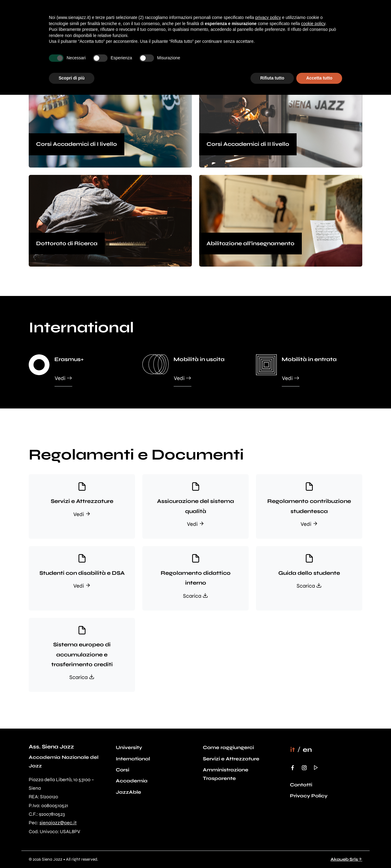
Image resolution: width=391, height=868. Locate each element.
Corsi (122, 770)
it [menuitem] (293, 749)
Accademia (132, 781)
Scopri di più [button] (72, 78)
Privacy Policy (309, 796)
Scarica (195, 596)
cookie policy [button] (313, 24)
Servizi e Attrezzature (231, 759)
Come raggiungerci (228, 747)
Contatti (301, 785)
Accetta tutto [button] (319, 78)
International (133, 759)
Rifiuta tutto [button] (272, 78)
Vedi (63, 378)
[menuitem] (293, 750)
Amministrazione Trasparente (226, 774)
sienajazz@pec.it (58, 823)
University (129, 747)
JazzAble (128, 792)
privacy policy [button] (268, 17)
